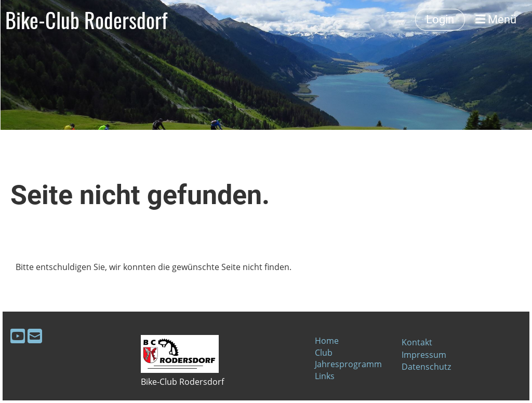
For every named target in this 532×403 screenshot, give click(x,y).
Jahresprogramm (348, 364)
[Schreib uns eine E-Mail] (35, 336)
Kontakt (417, 342)
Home (327, 341)
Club (324, 353)
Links (325, 376)
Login (440, 19)
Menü (496, 19)
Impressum (424, 355)
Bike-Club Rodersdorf (86, 20)
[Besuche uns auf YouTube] (18, 336)
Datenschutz (426, 367)
